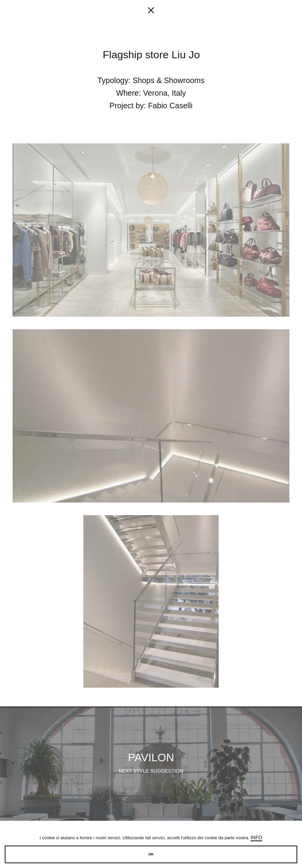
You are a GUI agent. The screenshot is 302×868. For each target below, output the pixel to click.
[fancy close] (151, 12)
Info (256, 838)
